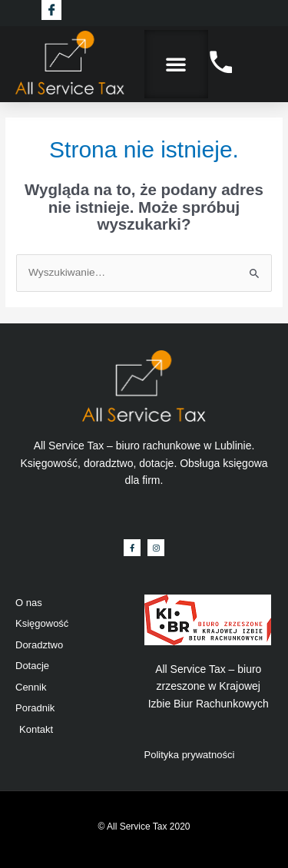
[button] (176, 64)
